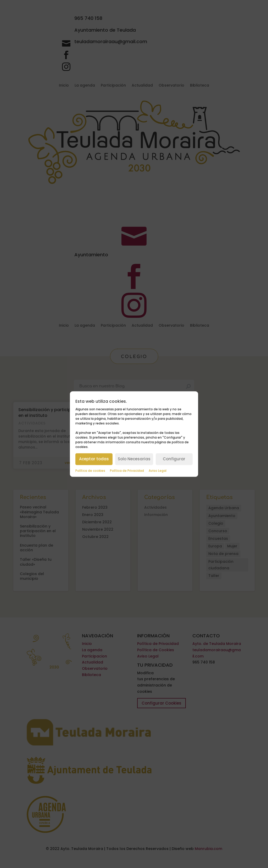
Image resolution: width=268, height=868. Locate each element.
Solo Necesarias (134, 459)
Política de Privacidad (127, 471)
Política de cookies (90, 471)
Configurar (174, 459)
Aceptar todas (94, 459)
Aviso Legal (158, 471)
